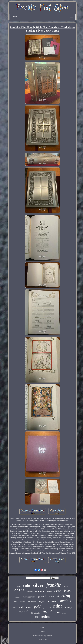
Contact (42, 631)
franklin (54, 585)
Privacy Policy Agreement (42, 635)
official (58, 591)
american (32, 602)
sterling (63, 595)
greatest (17, 597)
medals (66, 601)
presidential (47, 608)
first (15, 607)
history (68, 607)
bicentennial (36, 613)
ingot (67, 591)
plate (19, 587)
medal (23, 612)
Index (42, 627)
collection (42, 617)
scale (21, 607)
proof (47, 612)
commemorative (29, 597)
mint (58, 606)
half (66, 587)
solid (51, 597)
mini (29, 607)
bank (64, 613)
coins (20, 590)
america (30, 592)
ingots (42, 601)
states (23, 602)
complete (40, 591)
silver (38, 585)
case (16, 602)
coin (27, 586)
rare (57, 612)
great (42, 596)
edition (53, 601)
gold (37, 606)
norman (49, 592)
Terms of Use (42, 639)
